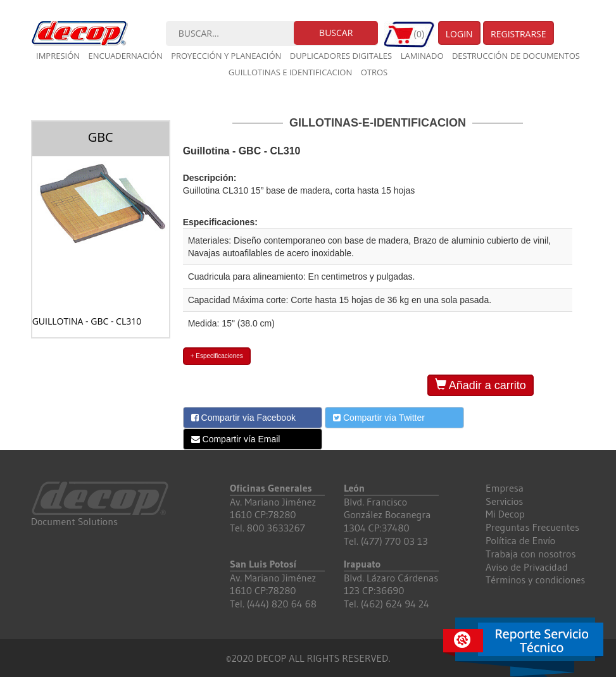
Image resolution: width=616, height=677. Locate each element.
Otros (374, 72)
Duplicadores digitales (341, 56)
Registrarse (519, 34)
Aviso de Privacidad (527, 567)
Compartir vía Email (236, 439)
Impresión (58, 56)
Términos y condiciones (535, 580)
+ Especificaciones (217, 356)
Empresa (505, 488)
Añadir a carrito (481, 385)
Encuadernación (125, 56)
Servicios (504, 501)
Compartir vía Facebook (243, 418)
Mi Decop (505, 514)
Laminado (422, 56)
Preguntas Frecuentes (532, 527)
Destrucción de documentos (516, 56)
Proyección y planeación (226, 56)
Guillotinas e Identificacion (290, 72)
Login (459, 34)
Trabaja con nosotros (531, 554)
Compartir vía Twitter (379, 418)
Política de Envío (520, 540)
